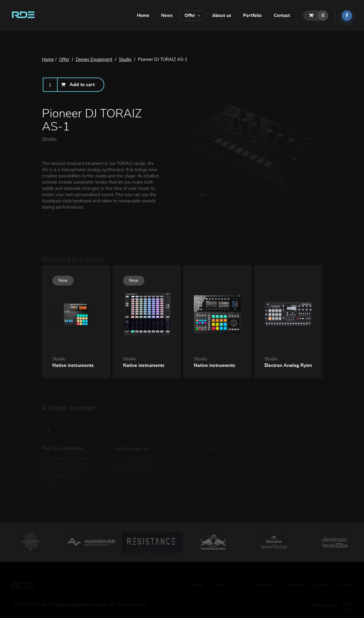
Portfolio (252, 16)
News (167, 16)
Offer (192, 15)
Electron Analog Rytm (288, 365)
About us (222, 16)
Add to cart (78, 85)
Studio (49, 139)
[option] (30, 543)
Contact (282, 16)
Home (143, 16)
